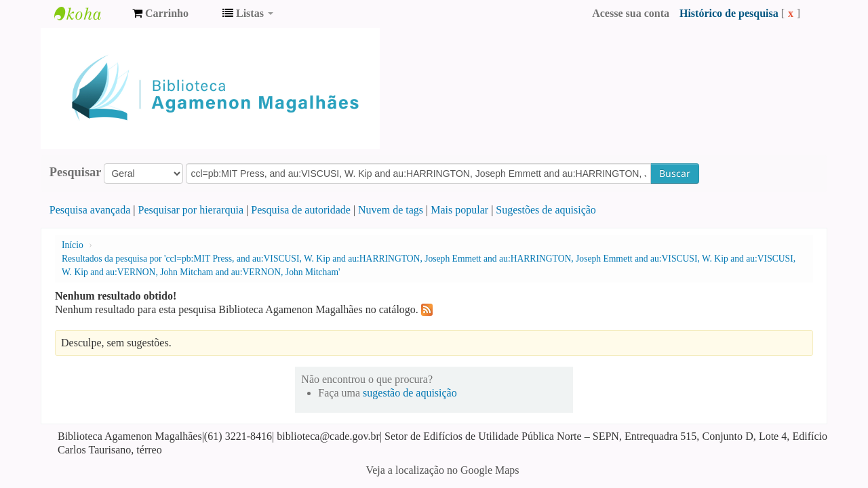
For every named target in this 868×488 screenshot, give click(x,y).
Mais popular (459, 210)
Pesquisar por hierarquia (191, 210)
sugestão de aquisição (410, 393)
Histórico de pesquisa (729, 13)
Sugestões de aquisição (546, 210)
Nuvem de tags (391, 210)
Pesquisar (76, 172)
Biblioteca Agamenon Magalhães (88, 14)
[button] (160, 14)
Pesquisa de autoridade (301, 210)
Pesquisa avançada (90, 210)
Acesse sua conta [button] (631, 13)
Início (73, 245)
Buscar (675, 173)
